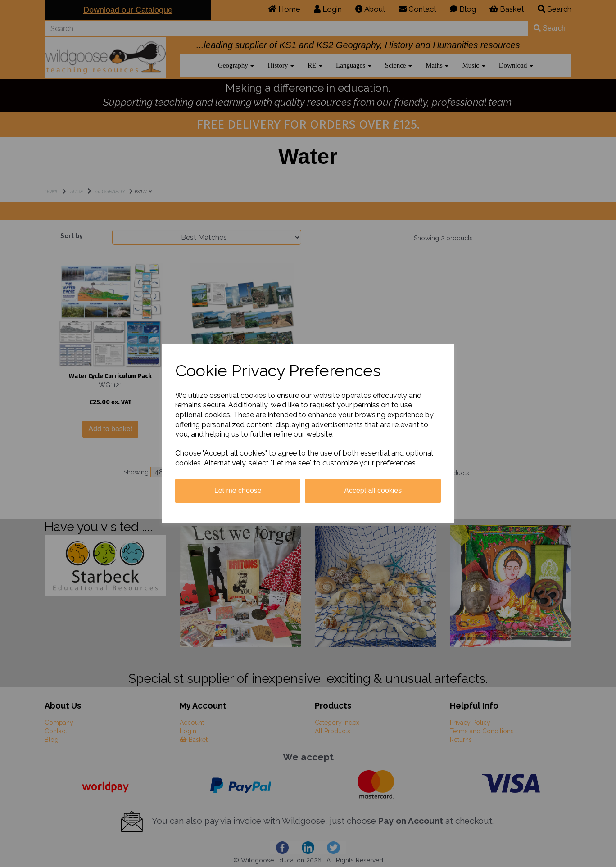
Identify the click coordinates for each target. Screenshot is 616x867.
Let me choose (238, 490)
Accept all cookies (373, 490)
